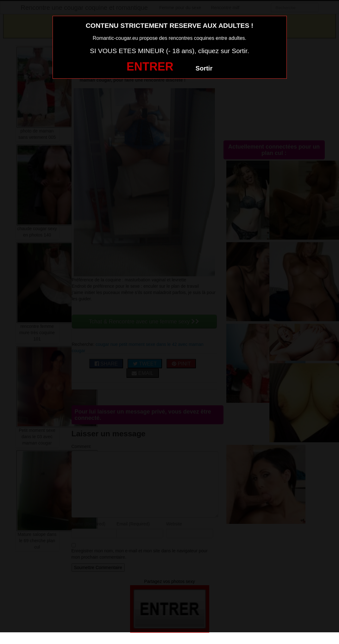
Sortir (204, 68)
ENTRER (150, 67)
